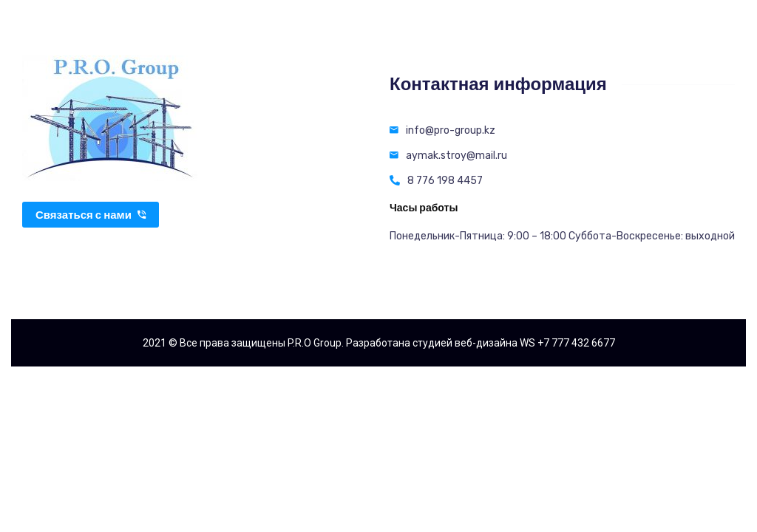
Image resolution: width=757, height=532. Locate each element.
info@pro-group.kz (451, 130)
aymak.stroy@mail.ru (456, 156)
